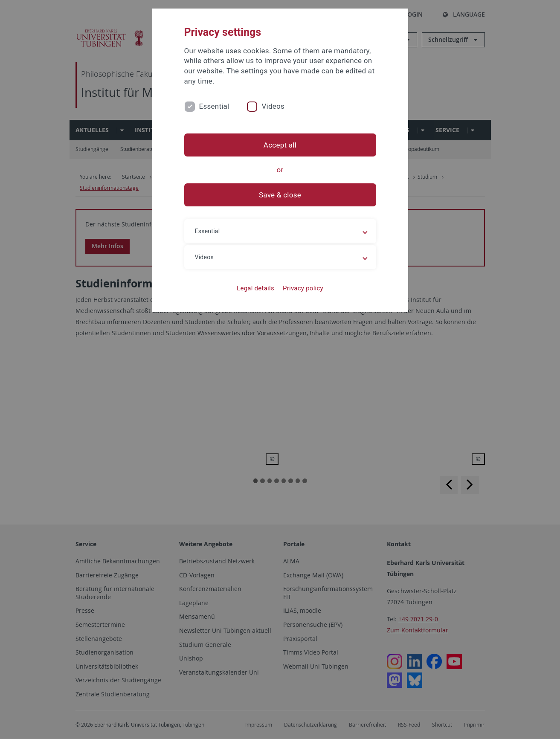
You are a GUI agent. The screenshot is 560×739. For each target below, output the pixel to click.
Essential (214, 106)
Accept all (280, 145)
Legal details (255, 288)
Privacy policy (303, 288)
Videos (273, 106)
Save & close (280, 195)
